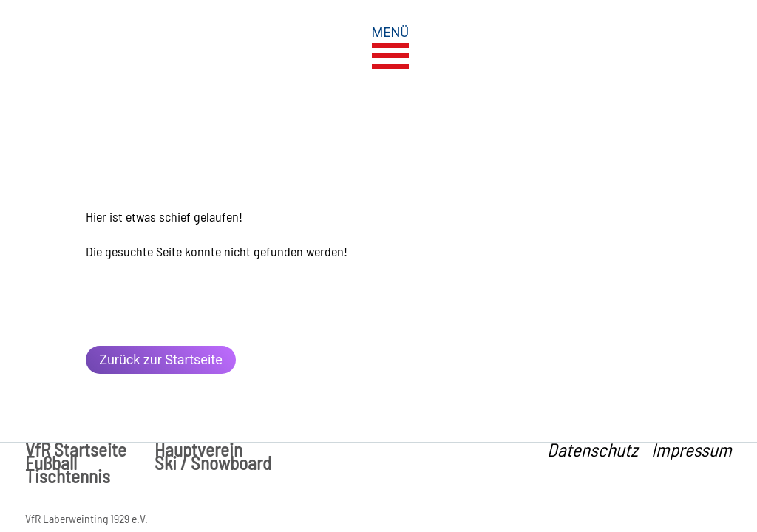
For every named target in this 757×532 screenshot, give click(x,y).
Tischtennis (68, 476)
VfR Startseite (76, 449)
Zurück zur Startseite (160, 359)
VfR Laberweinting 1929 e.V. (86, 518)
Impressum (692, 449)
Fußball (51, 463)
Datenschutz (593, 449)
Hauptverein (198, 449)
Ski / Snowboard (213, 463)
